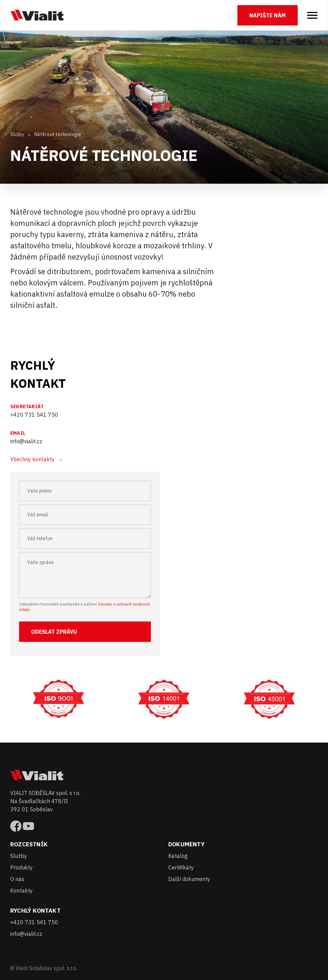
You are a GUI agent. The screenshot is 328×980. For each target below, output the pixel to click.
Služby (17, 134)
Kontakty (21, 891)
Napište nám (268, 15)
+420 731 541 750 (34, 415)
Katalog (178, 856)
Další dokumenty (189, 879)
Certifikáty (181, 867)
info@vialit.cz (26, 441)
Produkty (21, 867)
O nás (17, 879)
